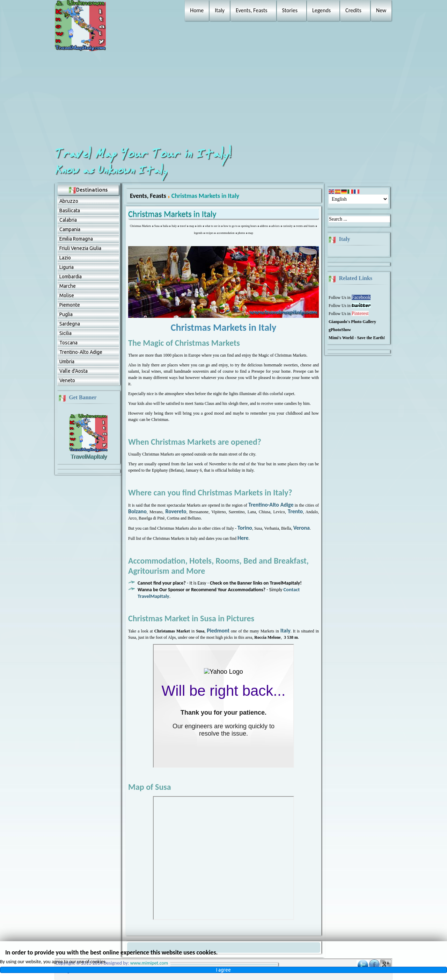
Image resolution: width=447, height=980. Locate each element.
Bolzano (137, 511)
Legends (321, 10)
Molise (67, 295)
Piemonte (70, 305)
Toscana (68, 343)
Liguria (67, 267)
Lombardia (71, 277)
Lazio (65, 258)
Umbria (67, 362)
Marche (68, 286)
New (381, 10)
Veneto (67, 380)
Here (243, 538)
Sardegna (70, 324)
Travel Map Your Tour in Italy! (145, 154)
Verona (302, 528)
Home (197, 10)
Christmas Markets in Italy (172, 214)
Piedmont (218, 631)
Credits (353, 10)
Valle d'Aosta (74, 371)
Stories (290, 10)
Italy (220, 10)
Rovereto (176, 511)
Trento (295, 511)
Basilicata (70, 210)
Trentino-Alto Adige (81, 352)
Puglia (66, 314)
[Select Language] (358, 199)
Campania (70, 229)
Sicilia (65, 333)
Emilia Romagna (76, 239)
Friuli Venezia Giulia (80, 248)
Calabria (68, 220)
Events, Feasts (251, 10)
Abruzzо (69, 201)
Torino (245, 528)
